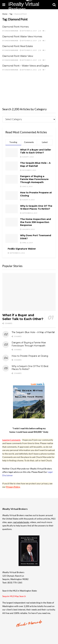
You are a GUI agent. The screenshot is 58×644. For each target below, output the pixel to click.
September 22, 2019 (28, 31)
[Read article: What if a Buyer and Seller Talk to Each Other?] (29, 292)
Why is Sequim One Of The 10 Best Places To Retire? (36, 207)
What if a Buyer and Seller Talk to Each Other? (36, 151)
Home (5, 14)
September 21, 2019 (28, 50)
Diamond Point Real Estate (18, 46)
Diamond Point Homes (15, 27)
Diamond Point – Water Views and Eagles (26, 66)
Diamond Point (20, 14)
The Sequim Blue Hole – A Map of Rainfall (35, 164)
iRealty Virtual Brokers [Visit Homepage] (24, 7)
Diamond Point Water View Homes (22, 36)
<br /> (29, 88)
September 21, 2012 (28, 70)
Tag (11, 14)
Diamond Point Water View (18, 56)
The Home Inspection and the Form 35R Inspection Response (35, 222)
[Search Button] (54, 5)
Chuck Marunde (11, 31)
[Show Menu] (4, 5)
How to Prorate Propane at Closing (30, 356)
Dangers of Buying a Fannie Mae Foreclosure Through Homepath (34, 179)
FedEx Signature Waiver (22, 249)
